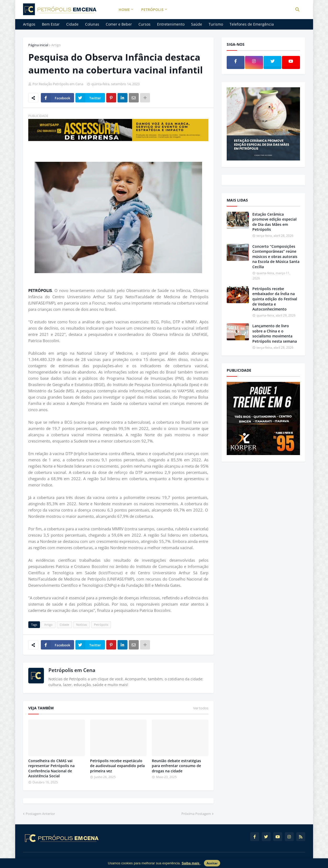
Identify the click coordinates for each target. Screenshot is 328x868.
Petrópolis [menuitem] (152, 10)
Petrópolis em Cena (72, 670)
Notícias (82, 625)
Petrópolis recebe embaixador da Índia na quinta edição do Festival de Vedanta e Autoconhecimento (275, 299)
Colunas (92, 24)
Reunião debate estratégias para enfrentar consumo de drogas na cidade (176, 766)
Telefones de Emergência (252, 24)
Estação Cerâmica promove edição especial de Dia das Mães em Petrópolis (274, 222)
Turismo (216, 24)
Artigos (29, 24)
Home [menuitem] (124, 10)
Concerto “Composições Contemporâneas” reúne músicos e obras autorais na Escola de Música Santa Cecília (276, 257)
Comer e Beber (119, 24)
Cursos (144, 24)
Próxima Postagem (196, 814)
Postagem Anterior (40, 814)
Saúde (197, 24)
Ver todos (201, 708)
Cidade (72, 24)
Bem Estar (51, 24)
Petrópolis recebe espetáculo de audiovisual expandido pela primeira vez (117, 766)
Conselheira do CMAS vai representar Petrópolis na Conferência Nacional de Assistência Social (51, 768)
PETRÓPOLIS (40, 290)
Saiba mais (191, 863)
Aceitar (212, 863)
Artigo (56, 45)
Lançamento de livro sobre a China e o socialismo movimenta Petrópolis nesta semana (275, 334)
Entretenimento (171, 24)
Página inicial (38, 45)
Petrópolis (101, 625)
